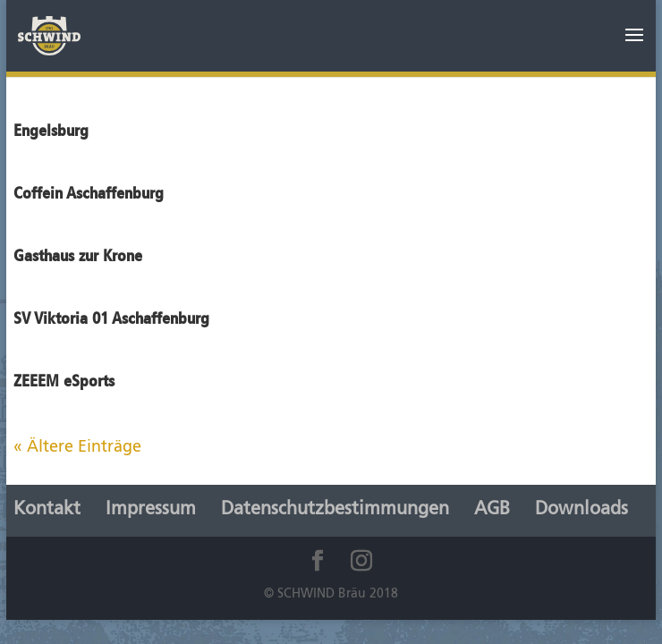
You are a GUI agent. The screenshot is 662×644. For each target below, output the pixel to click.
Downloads (581, 510)
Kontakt (47, 510)
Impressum (151, 510)
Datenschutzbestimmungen (335, 510)
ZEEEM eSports (64, 381)
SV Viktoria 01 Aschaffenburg (111, 318)
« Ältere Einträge (77, 447)
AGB (492, 510)
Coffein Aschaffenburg (89, 193)
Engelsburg (51, 130)
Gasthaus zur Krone (78, 255)
